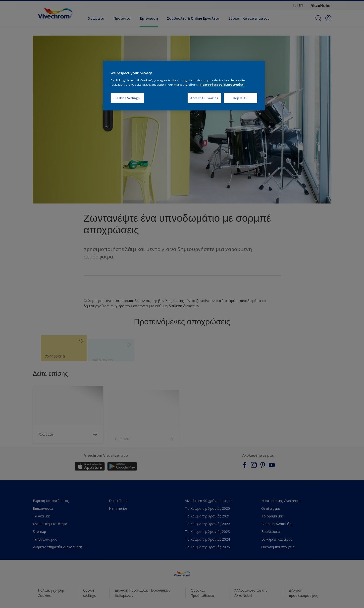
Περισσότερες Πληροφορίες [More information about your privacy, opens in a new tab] (222, 84)
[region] (184, 86)
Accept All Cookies (204, 98)
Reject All (240, 98)
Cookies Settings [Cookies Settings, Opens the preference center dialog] (127, 98)
